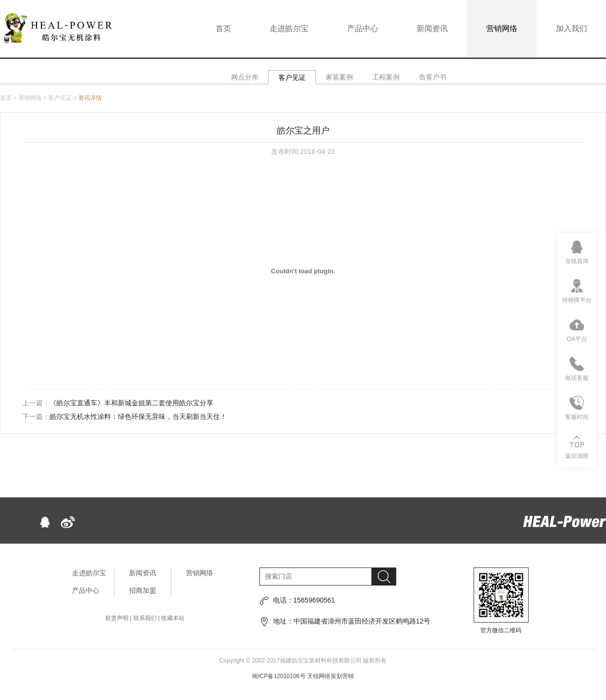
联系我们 (145, 618)
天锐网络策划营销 (331, 676)
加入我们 (571, 28)
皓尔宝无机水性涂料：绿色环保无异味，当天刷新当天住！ (138, 416)
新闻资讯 (432, 28)
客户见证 (292, 77)
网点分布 (245, 77)
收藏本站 (173, 618)
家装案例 (339, 77)
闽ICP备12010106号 (279, 676)
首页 (223, 28)
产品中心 (363, 28)
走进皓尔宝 (289, 28)
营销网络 (502, 28)
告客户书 (433, 77)
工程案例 (386, 77)
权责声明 (117, 618)
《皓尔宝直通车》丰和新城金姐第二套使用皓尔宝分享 (131, 403)
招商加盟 (143, 590)
